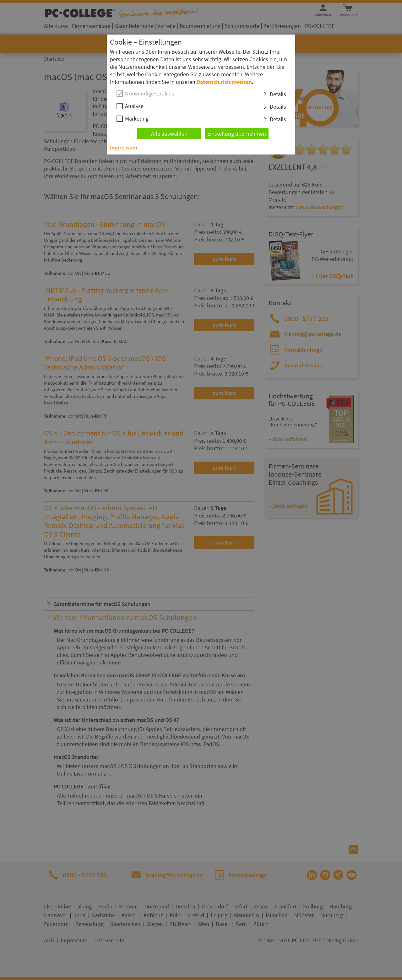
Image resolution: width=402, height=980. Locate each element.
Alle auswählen (169, 134)
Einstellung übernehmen (237, 134)
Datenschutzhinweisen (224, 82)
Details (278, 94)
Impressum (124, 147)
